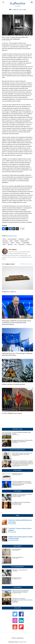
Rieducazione (22, 244)
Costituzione (21, 239)
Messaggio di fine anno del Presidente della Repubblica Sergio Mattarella (22, 441)
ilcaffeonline (17, 3)
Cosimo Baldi (13, 524)
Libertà (4, 244)
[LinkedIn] (10, 229)
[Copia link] (17, 229)
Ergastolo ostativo (24, 241)
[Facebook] (3, 229)
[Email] (14, 229)
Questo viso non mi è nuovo (17, 450)
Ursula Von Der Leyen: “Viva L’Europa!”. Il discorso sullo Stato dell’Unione (17, 354)
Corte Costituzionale (12, 239)
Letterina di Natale (17, 549)
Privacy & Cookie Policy (18, 638)
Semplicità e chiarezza (17, 474)
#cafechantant (17, 587)
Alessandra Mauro (14, 540)
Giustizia (18, 243)
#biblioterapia (17, 546)
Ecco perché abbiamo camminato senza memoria (21, 433)
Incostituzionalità (26, 243)
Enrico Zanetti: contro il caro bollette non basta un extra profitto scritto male (22, 454)
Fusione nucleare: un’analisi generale (13, 384)
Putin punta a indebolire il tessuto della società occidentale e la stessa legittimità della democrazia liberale (22, 483)
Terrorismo (29, 244)
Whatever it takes (17, 429)
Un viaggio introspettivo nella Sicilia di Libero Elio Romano (21, 503)
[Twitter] (7, 229)
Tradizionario (17, 491)
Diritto (11, 241)
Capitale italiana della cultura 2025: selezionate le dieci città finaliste (20, 591)
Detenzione (5, 241)
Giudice (12, 243)
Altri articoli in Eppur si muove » (27, 264)
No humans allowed (17, 578)
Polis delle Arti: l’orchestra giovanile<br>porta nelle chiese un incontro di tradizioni (22, 600)
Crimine (28, 239)
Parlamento (10, 244)
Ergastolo (17, 241)
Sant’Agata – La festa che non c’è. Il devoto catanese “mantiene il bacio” (22, 495)
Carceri (4, 239)
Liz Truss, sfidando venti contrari (12, 413)
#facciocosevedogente (18, 567)
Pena (16, 244)
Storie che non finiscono (18, 557)
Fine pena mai (6, 243)
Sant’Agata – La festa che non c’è (20, 570)
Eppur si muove (17, 470)
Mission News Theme (13, 642)
